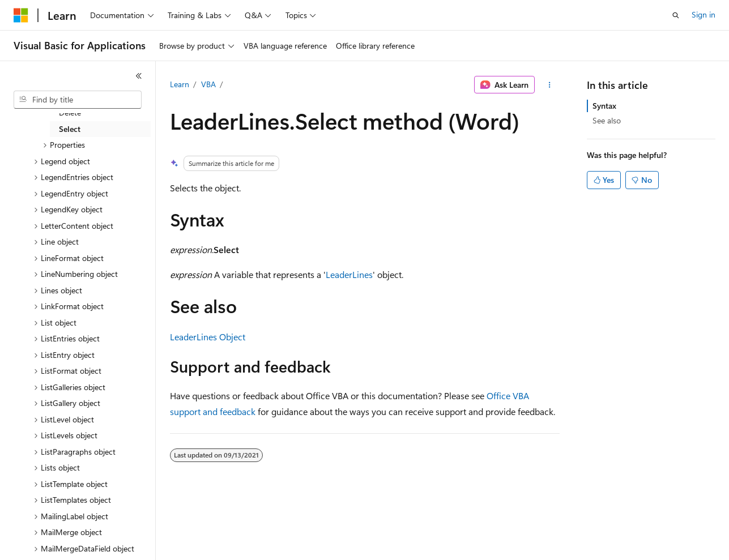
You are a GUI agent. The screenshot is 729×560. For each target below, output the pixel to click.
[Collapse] (139, 76)
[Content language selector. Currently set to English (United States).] (65, 544)
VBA (208, 84)
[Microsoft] (21, 15)
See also (607, 120)
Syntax (604, 106)
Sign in (704, 14)
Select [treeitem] (70, 129)
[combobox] (78, 100)
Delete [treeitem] (70, 112)
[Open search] (676, 15)
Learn (180, 84)
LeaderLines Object (208, 337)
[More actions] (549, 85)
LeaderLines (349, 274)
